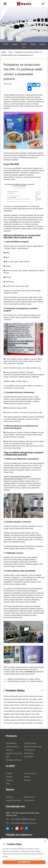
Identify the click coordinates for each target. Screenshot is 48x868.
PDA (8, 757)
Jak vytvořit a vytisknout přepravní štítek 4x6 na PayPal (23, 723)
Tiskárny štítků (30, 743)
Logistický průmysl (14, 800)
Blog (24, 47)
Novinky (42, 44)
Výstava (33, 44)
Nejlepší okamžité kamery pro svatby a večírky (24, 679)
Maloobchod (29, 797)
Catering (9, 797)
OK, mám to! (24, 862)
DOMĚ (3, 52)
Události (15, 44)
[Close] (45, 841)
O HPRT (6, 44)
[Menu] (43, 4)
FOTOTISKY (29, 757)
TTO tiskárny (29, 750)
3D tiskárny (29, 753)
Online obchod (30, 773)
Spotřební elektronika (33, 747)
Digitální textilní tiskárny (15, 753)
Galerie (24, 44)
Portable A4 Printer (14, 760)
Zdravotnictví (29, 800)
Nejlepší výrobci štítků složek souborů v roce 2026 (21, 714)
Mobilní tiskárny (12, 747)
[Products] (5, 4)
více (42, 690)
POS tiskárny (11, 743)
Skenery (9, 750)
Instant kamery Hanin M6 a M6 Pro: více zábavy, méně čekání (25, 699)
